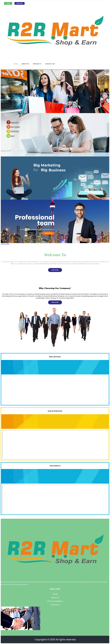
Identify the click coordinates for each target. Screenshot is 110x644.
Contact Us (50, 64)
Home (16, 64)
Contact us (55, 605)
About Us (25, 64)
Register (20, 3)
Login (8, 3)
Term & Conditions (55, 601)
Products (37, 64)
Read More (55, 270)
